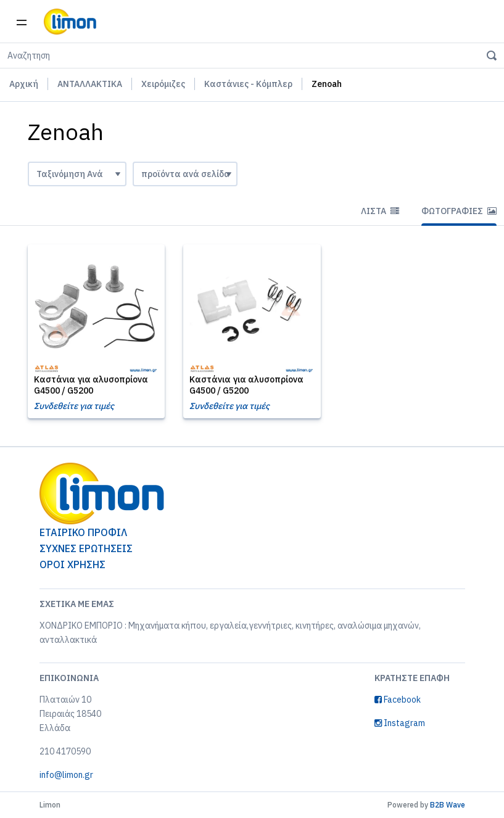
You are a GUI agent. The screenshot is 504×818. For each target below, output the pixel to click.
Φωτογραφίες (459, 211)
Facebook (398, 700)
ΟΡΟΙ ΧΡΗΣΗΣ (72, 564)
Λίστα (380, 211)
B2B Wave (448, 805)
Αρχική (24, 84)
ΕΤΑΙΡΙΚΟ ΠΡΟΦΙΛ (83, 532)
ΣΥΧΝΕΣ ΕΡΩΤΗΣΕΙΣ (86, 548)
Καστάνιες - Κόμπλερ (248, 84)
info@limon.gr (66, 775)
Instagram (400, 723)
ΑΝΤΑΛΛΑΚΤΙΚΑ (90, 84)
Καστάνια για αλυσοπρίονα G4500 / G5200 (91, 385)
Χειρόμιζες (163, 84)
